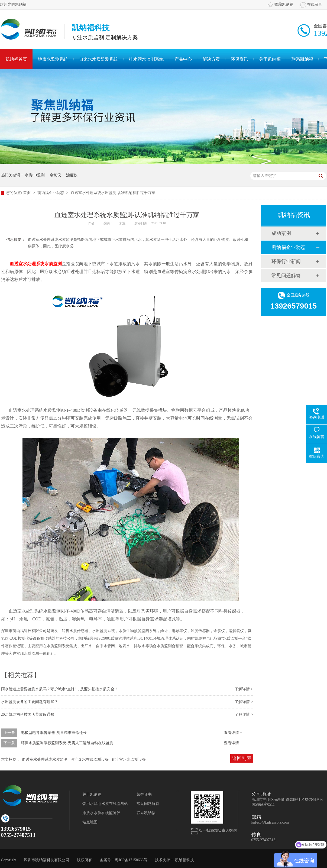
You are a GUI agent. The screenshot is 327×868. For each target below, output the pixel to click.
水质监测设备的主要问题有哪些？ (30, 702)
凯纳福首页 (16, 59)
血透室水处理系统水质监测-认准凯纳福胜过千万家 (113, 193)
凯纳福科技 (184, 860)
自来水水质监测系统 (99, 59)
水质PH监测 (35, 175)
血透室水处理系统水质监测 (36, 264)
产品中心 (183, 59)
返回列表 (242, 758)
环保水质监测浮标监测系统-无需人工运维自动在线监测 (67, 743)
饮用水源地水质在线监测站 (105, 804)
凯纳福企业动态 (51, 193)
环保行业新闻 (286, 261)
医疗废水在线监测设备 (90, 759)
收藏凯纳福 (284, 4)
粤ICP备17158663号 (131, 860)
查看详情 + (233, 733)
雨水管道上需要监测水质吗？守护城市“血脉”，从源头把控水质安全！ (60, 689)
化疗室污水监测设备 (129, 759)
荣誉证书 (144, 794)
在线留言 (315, 4)
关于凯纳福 (270, 59)
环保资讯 (239, 59)
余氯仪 (55, 175)
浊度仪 (72, 175)
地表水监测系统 (53, 59)
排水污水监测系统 (146, 59)
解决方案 (211, 59)
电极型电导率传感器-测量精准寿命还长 (54, 733)
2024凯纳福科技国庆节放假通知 (28, 715)
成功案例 (281, 233)
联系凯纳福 (302, 59)
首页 (27, 193)
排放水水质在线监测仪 (101, 813)
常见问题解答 (286, 276)
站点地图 (90, 822)
